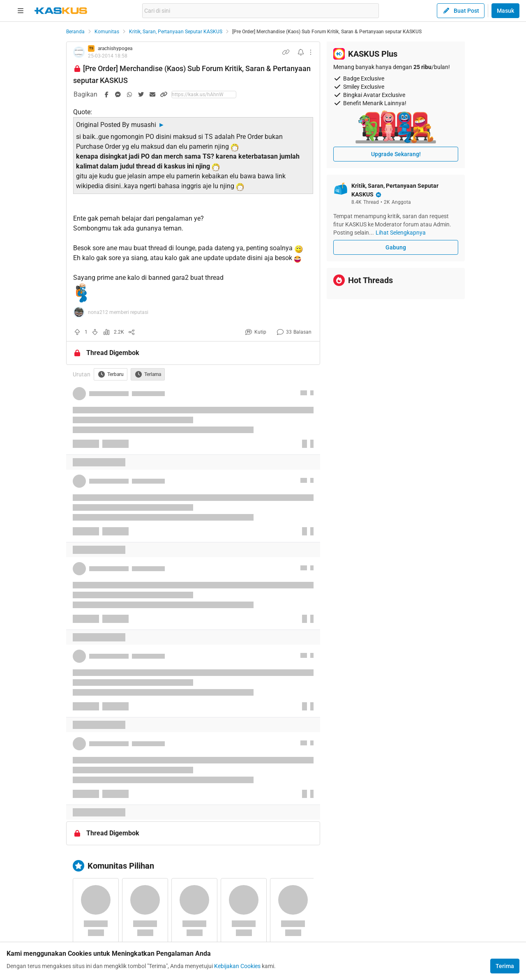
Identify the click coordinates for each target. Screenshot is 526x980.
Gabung (396, 247)
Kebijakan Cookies (237, 966)
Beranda (75, 32)
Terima (505, 966)
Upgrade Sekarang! (396, 154)
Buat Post (461, 11)
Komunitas (107, 32)
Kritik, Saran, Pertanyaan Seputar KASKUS (176, 32)
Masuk (505, 11)
